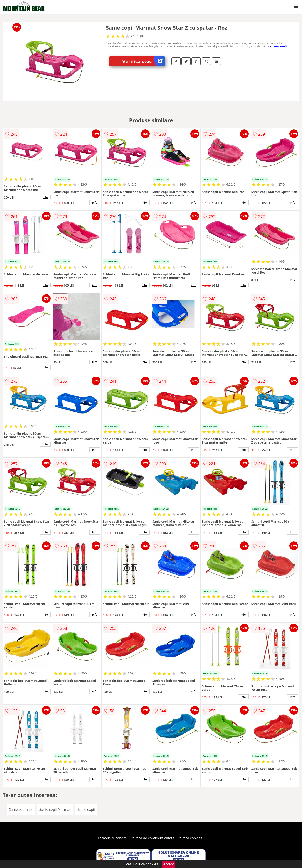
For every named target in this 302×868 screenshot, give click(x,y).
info (45, 197)
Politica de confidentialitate (153, 838)
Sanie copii (86, 809)
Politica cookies (190, 838)
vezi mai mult (277, 46)
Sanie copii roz (21, 809)
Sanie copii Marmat (55, 809)
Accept (169, 864)
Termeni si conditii (113, 838)
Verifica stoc (144, 61)
